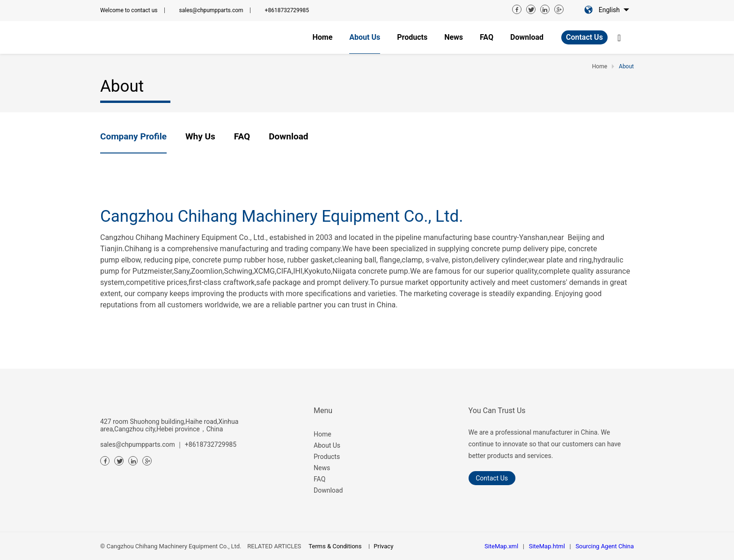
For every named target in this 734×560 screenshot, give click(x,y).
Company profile (133, 136)
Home (323, 434)
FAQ (242, 136)
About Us (327, 445)
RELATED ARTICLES (274, 546)
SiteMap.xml (501, 546)
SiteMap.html (547, 546)
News (322, 468)
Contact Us (584, 37)
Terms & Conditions (335, 546)
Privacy (383, 546)
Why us (200, 136)
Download (288, 136)
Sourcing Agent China (605, 546)
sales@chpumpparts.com (211, 10)
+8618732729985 (287, 10)
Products (327, 457)
